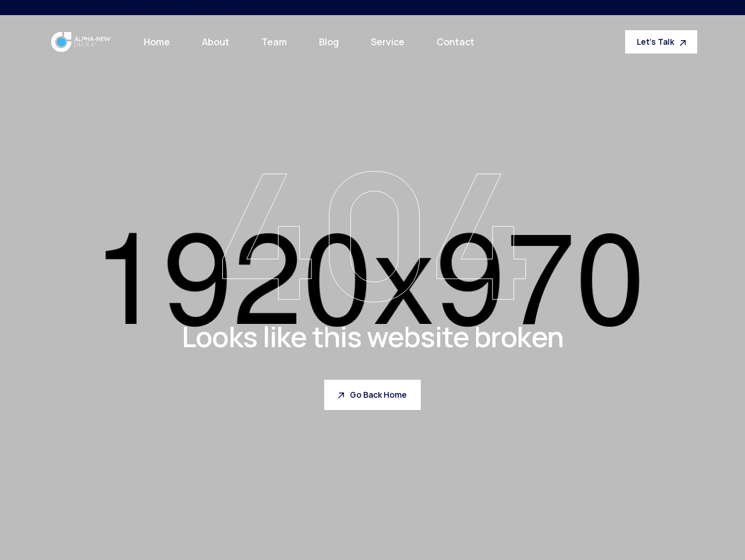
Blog (329, 42)
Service (388, 42)
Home (157, 42)
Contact (455, 42)
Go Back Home (372, 395)
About (216, 42)
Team (274, 42)
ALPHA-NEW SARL (158, 7)
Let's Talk (661, 42)
